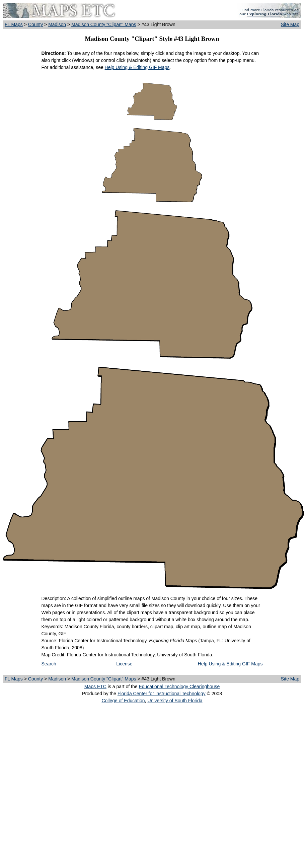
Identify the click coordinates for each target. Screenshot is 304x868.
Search (49, 664)
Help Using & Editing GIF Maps (137, 67)
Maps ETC (95, 686)
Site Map (290, 24)
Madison (57, 24)
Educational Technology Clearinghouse (179, 686)
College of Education (123, 701)
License (124, 664)
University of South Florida (175, 701)
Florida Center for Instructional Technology (162, 694)
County (35, 24)
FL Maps (14, 24)
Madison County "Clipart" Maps (104, 24)
